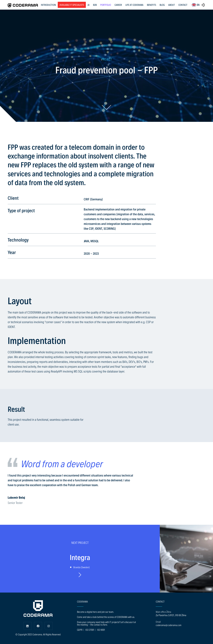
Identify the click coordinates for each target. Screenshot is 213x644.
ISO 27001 (90, 630)
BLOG (162, 5)
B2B (95, 5)
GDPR (80, 630)
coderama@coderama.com (169, 625)
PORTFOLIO (106, 5)
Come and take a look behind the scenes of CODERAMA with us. (106, 617)
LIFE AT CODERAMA (134, 5)
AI (89, 5)
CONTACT (183, 5)
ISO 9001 (101, 630)
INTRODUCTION (48, 5)
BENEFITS (151, 5)
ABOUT (172, 5)
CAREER (118, 5)
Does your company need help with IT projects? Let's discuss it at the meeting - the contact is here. (106, 623)
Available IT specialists (72, 5)
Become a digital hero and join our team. (95, 612)
